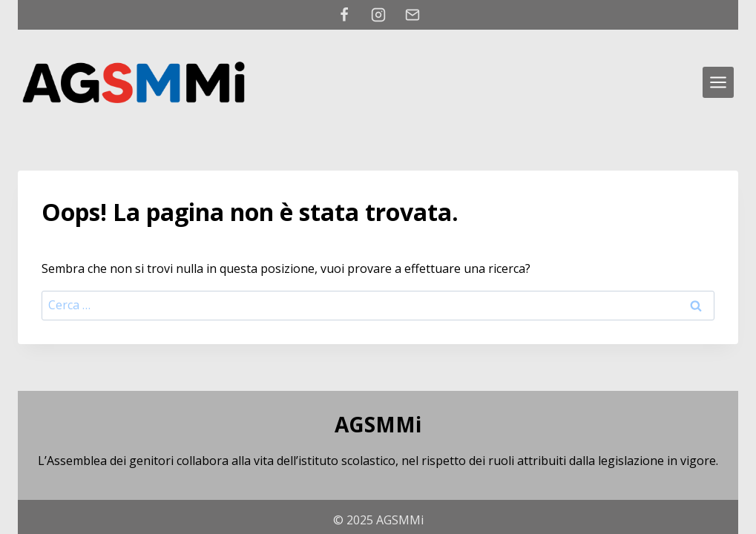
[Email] (412, 15)
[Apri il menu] (718, 82)
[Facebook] (344, 15)
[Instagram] (378, 15)
